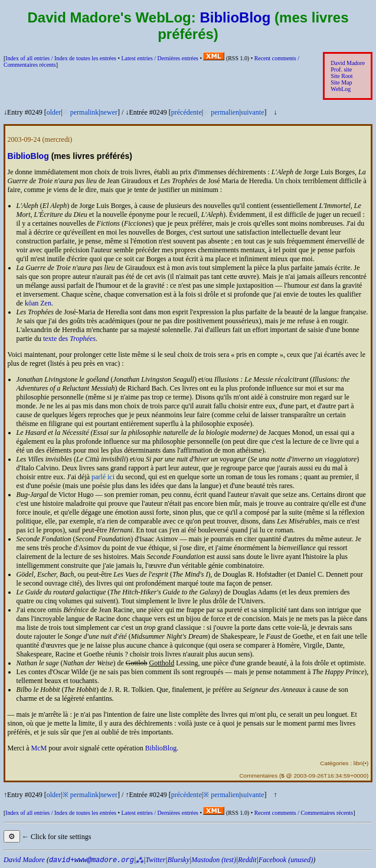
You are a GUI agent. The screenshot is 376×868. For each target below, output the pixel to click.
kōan (32, 303)
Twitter (156, 860)
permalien (225, 112)
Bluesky (179, 860)
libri (358, 763)
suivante (253, 112)
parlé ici (103, 477)
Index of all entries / (61, 58)
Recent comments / (304, 813)
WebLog (341, 89)
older (54, 112)
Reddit (247, 860)
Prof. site (341, 69)
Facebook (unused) (286, 860)
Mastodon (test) (214, 860)
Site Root (341, 76)
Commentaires (258, 776)
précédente (187, 112)
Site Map (341, 82)
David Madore (348, 63)
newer (109, 112)
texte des (69, 339)
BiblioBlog (235, 17)
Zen (46, 303)
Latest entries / (159, 58)
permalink (85, 112)
